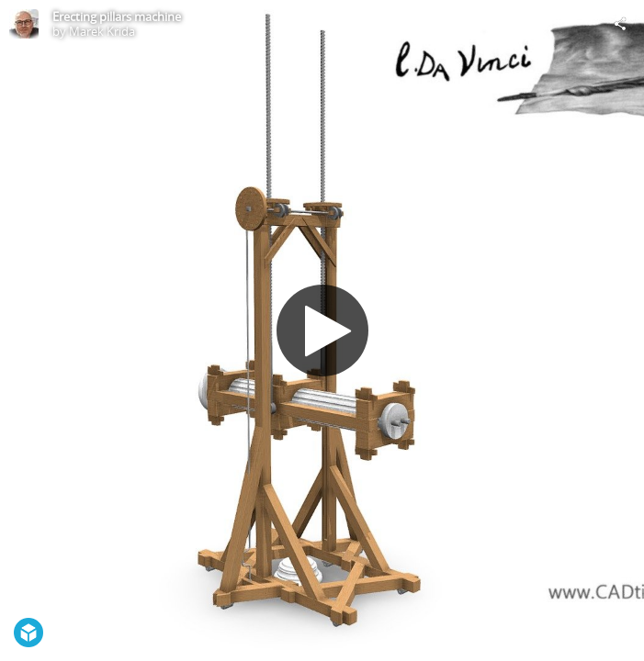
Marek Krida (102, 31)
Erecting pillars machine (117, 17)
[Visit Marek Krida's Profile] (24, 24)
